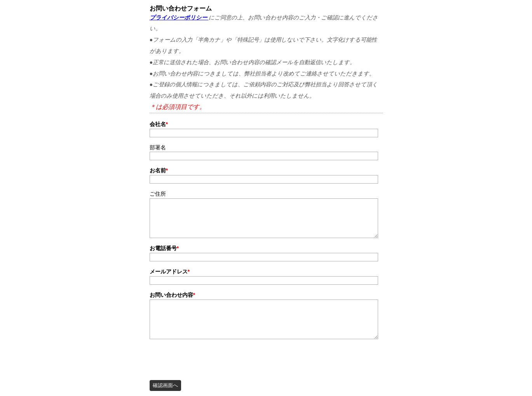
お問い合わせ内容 (173, 295)
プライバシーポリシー (179, 18)
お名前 (159, 170)
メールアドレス (170, 272)
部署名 (158, 147)
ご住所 (158, 194)
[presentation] (209, 357)
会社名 (159, 124)
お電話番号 (164, 248)
